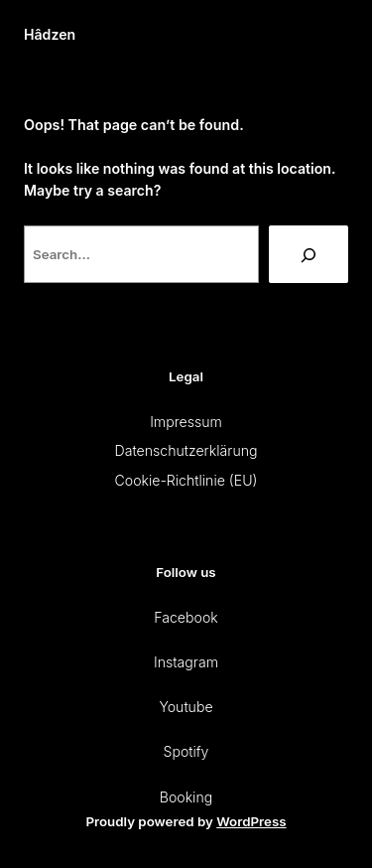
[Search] (309, 254)
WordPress (251, 821)
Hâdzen (50, 34)
